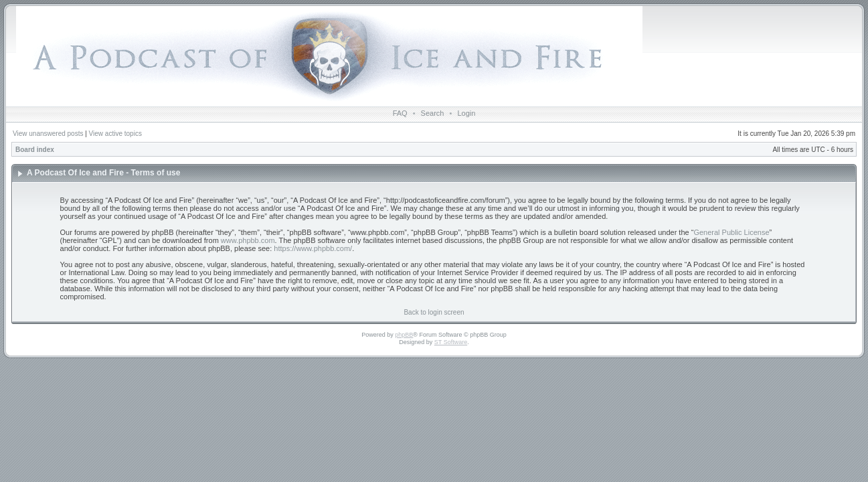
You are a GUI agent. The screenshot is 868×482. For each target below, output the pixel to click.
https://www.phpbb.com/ (313, 248)
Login (466, 113)
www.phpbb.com (248, 240)
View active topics (115, 134)
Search (433, 113)
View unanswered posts (48, 134)
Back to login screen (434, 312)
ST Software (451, 342)
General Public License (731, 232)
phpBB (404, 335)
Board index (35, 150)
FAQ (400, 113)
